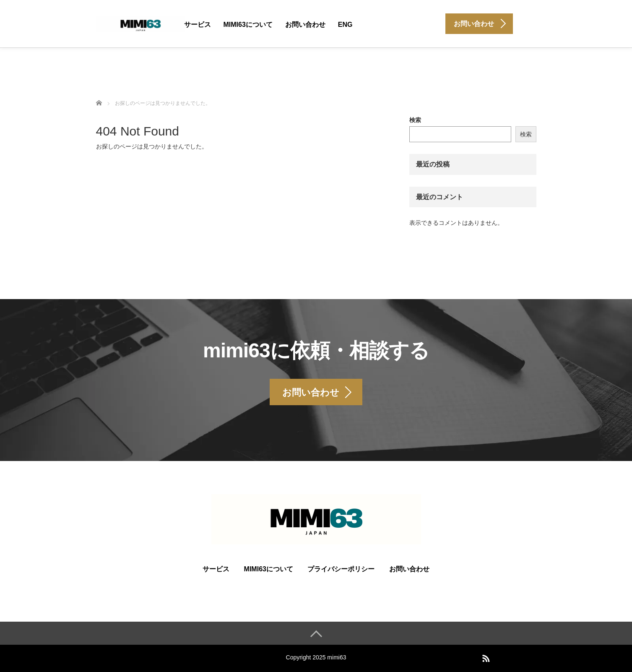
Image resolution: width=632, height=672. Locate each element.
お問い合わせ (305, 25)
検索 (415, 120)
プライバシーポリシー (341, 569)
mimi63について (248, 25)
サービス (198, 25)
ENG (345, 25)
